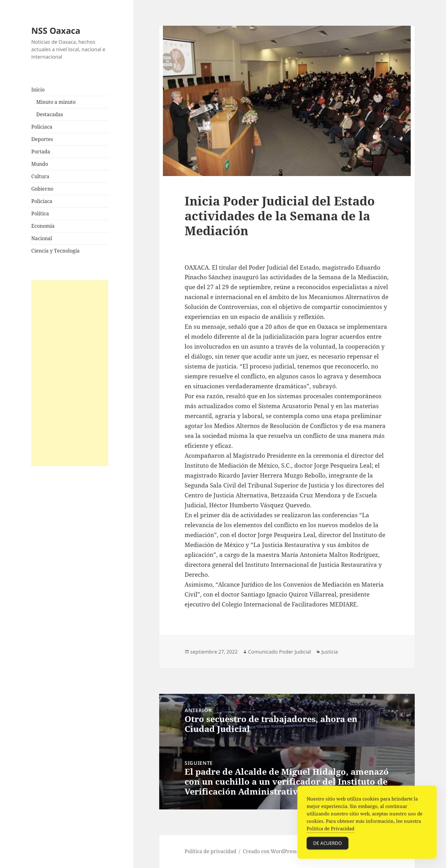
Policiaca (42, 127)
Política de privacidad (210, 851)
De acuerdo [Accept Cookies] (328, 844)
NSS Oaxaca (56, 31)
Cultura (40, 176)
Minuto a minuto (56, 102)
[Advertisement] (70, 373)
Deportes (42, 139)
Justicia (330, 652)
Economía (43, 226)
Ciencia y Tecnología (55, 251)
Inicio (38, 90)
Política (40, 214)
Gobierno (42, 189)
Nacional (42, 238)
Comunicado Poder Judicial (280, 652)
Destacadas (50, 114)
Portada (41, 152)
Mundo (40, 164)
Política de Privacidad (330, 830)
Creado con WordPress (270, 851)
